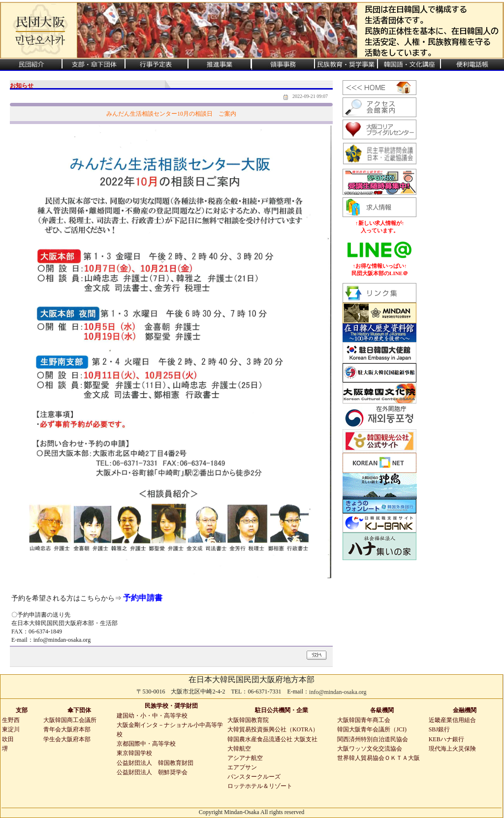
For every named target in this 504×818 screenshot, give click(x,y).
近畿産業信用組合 (452, 720)
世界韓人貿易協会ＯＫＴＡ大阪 (378, 758)
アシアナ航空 (245, 758)
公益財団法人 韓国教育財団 (155, 763)
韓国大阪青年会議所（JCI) (372, 729)
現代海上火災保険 (452, 749)
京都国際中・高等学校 (146, 744)
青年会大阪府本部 (67, 729)
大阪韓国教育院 (248, 720)
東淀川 (11, 729)
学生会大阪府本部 (67, 739)
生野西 (11, 720)
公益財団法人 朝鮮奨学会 (152, 772)
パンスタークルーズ (254, 777)
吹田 (8, 739)
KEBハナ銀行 (446, 739)
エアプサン (242, 767)
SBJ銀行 (439, 729)
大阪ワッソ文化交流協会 (370, 749)
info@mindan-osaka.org (338, 692)
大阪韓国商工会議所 (70, 720)
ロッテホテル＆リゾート (260, 786)
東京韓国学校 (134, 753)
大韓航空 (239, 749)
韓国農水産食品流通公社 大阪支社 (272, 739)
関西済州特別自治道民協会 (373, 739)
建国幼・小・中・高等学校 (152, 716)
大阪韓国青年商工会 (364, 720)
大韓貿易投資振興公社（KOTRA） (273, 729)
